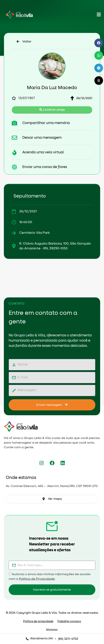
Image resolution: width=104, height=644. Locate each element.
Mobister (52, 630)
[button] (99, 43)
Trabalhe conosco (69, 621)
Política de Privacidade (37, 579)
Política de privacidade (38, 621)
